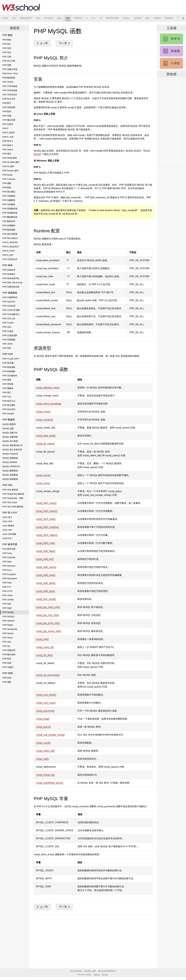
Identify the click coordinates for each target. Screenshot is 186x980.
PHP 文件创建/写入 (11, 314)
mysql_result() (43, 743)
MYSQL (127, 18)
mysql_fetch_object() (47, 535)
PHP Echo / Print (10, 74)
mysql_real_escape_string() (50, 735)
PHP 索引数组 (9, 192)
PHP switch (8, 150)
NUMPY (158, 18)
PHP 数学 (7, 112)
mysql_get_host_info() (47, 615)
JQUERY (138, 18)
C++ (94, 18)
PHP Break (7, 175)
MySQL (38, 154)
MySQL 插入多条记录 (12, 450)
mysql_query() (43, 727)
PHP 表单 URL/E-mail (12, 283)
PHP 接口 (7, 392)
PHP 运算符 (8, 124)
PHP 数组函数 (9, 230)
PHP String (7, 638)
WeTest (105, 975)
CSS (14, 18)
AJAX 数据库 (8, 526)
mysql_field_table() (46, 583)
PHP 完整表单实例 (11, 287)
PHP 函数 (7, 183)
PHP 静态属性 (9, 405)
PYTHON (49, 18)
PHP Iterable (8, 414)
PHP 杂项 (7, 663)
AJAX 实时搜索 (9, 534)
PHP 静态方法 (9, 401)
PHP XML (7, 642)
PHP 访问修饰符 (10, 376)
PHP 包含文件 (9, 302)
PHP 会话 (7, 327)
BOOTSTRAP (113, 18)
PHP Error (7, 570)
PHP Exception (9, 574)
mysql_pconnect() (45, 711)
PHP (68, 18)
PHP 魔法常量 (9, 120)
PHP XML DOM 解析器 (13, 507)
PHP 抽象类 (8, 388)
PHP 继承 (7, 380)
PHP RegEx (8, 625)
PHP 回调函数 (9, 340)
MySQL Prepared (10, 454)
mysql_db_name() (45, 444)
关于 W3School (76, 971)
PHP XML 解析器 (10, 490)
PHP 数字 (7, 103)
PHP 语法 (7, 52)
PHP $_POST (9, 251)
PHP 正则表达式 (10, 259)
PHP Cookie (8, 323)
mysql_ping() (43, 719)
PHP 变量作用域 (10, 69)
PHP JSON (8, 344)
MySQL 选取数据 (10, 458)
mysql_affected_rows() (48, 388)
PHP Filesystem (10, 579)
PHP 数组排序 (9, 221)
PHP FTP (7, 587)
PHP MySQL (8, 612)
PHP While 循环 (10, 158)
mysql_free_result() (46, 599)
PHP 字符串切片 (10, 95)
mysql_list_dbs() (44, 655)
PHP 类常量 (8, 384)
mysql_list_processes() (48, 675)
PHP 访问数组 (9, 204)
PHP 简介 (7, 44)
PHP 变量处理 (9, 650)
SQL (38, 18)
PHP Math (7, 608)
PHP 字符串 (8, 82)
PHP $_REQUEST (11, 247)
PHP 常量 (7, 116)
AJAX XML (7, 530)
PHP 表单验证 (9, 274)
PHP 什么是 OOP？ (11, 359)
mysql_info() (42, 639)
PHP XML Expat (10, 502)
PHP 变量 (7, 65)
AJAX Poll (7, 538)
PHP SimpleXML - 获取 (13, 498)
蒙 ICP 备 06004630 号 (107, 971)
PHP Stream (8, 633)
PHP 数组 (7, 187)
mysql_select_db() (45, 751)
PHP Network (9, 621)
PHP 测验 (7, 682)
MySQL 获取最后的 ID (12, 445)
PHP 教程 (7, 40)
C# (102, 18)
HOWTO (79, 18)
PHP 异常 (7, 348)
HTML (5, 18)
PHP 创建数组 (9, 200)
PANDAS (170, 18)
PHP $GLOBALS (10, 238)
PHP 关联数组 (9, 196)
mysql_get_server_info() (49, 631)
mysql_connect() (45, 420)
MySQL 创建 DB (10, 433)
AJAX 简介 (7, 517)
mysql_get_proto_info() (48, 623)
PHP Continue (9, 179)
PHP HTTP (7, 591)
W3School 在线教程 (21, 7)
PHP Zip (6, 646)
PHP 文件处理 (9, 306)
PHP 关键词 (8, 667)
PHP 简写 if (8, 141)
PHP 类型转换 (9, 107)
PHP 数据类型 (9, 78)
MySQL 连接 (8, 428)
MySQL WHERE (10, 462)
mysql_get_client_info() (48, 607)
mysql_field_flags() (46, 551)
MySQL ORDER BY (11, 466)
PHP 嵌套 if (8, 145)
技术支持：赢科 (90, 971)
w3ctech (97, 975)
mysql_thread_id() (45, 775)
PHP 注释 (7, 57)
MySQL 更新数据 (10, 475)
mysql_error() (43, 483)
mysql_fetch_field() (46, 519)
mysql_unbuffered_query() (50, 783)
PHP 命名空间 (9, 409)
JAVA (60, 18)
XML (149, 18)
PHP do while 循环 (11, 162)
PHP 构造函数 (9, 367)
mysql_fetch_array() (46, 503)
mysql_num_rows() (46, 703)
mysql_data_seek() (46, 436)
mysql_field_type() (45, 591)
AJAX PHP (7, 521)
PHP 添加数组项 (10, 213)
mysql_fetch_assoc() (47, 511)
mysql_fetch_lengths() (47, 527)
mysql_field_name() (46, 567)
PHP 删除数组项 (10, 217)
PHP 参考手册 (9, 549)
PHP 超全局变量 (10, 234)
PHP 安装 (7, 48)
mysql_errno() (43, 475)
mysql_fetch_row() (46, 543)
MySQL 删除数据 (10, 471)
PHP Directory (9, 566)
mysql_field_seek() (46, 575)
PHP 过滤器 (8, 331)
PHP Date (7, 562)
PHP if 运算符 (9, 133)
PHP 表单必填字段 (11, 278)
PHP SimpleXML (10, 629)
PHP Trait (7, 397)
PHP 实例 (7, 678)
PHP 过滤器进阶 (10, 335)
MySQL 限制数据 (10, 479)
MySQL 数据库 (9, 424)
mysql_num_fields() (46, 695)
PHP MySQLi (8, 617)
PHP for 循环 (8, 166)
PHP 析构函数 (9, 371)
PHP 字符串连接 (10, 90)
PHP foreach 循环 (11, 171)
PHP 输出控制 (9, 654)
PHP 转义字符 (9, 99)
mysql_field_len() (45, 559)
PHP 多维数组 (9, 225)
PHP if (5, 128)
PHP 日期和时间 (10, 297)
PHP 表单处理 (9, 270)
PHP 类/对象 (8, 363)
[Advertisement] (93, 939)
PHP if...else (8, 137)
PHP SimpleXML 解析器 (13, 494)
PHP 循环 (7, 154)
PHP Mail (7, 604)
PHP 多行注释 (9, 61)
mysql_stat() (42, 759)
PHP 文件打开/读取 (11, 310)
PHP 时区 (7, 659)
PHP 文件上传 (9, 319)
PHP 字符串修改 (10, 86)
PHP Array (7, 553)
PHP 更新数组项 (10, 209)
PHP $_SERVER (10, 242)
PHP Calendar (9, 557)
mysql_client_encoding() (49, 404)
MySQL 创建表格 (10, 437)
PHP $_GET (8, 255)
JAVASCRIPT (26, 18)
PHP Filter (7, 583)
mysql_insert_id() (45, 647)
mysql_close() (43, 412)
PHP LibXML (8, 600)
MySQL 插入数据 (10, 441)
